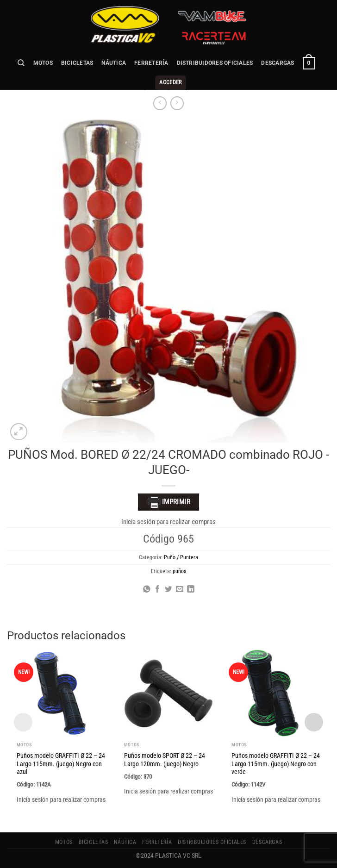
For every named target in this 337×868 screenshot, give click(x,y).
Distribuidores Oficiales (215, 63)
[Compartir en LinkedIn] (191, 590)
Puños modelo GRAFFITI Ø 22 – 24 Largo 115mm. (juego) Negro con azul (61, 764)
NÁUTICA (114, 63)
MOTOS (43, 63)
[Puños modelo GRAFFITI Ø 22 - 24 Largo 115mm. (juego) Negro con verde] (276, 693)
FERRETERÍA (151, 63)
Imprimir (169, 502)
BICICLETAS (77, 63)
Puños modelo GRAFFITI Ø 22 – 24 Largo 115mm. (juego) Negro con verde (276, 764)
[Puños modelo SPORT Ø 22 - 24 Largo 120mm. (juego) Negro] (168, 693)
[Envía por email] (180, 590)
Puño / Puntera (181, 557)
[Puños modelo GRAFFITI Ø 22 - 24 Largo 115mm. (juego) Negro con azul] (61, 693)
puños (179, 571)
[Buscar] (22, 63)
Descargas (278, 63)
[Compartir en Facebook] (157, 590)
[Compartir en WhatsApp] (147, 590)
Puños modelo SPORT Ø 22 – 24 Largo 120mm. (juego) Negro (165, 760)
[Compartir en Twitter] (168, 590)
